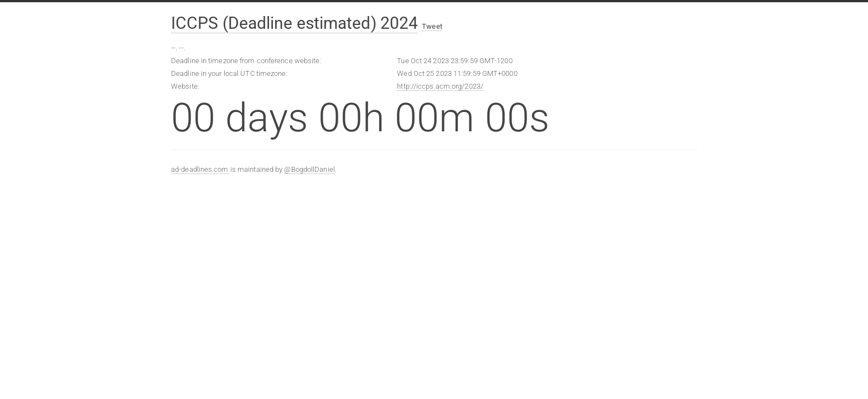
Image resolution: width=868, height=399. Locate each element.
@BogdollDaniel (309, 169)
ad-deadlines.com (200, 169)
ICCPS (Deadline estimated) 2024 (294, 23)
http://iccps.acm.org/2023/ (440, 86)
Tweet (432, 26)
